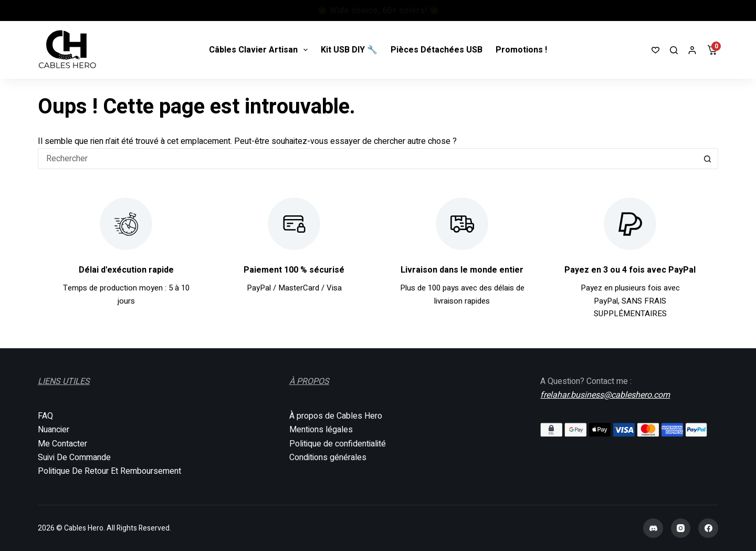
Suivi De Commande (74, 458)
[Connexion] (692, 50)
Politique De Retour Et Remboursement (109, 471)
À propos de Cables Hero (336, 416)
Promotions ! (521, 50)
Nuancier (54, 430)
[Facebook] (708, 528)
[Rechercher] (674, 50)
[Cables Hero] (68, 50)
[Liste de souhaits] (655, 50)
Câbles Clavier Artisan (260, 50)
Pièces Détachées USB (437, 50)
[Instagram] (681, 528)
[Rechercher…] (367, 159)
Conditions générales (328, 458)
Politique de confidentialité (338, 444)
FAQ (45, 416)
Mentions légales (321, 430)
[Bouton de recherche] (708, 159)
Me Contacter (62, 444)
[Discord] (653, 528)
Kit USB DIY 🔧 (349, 50)
